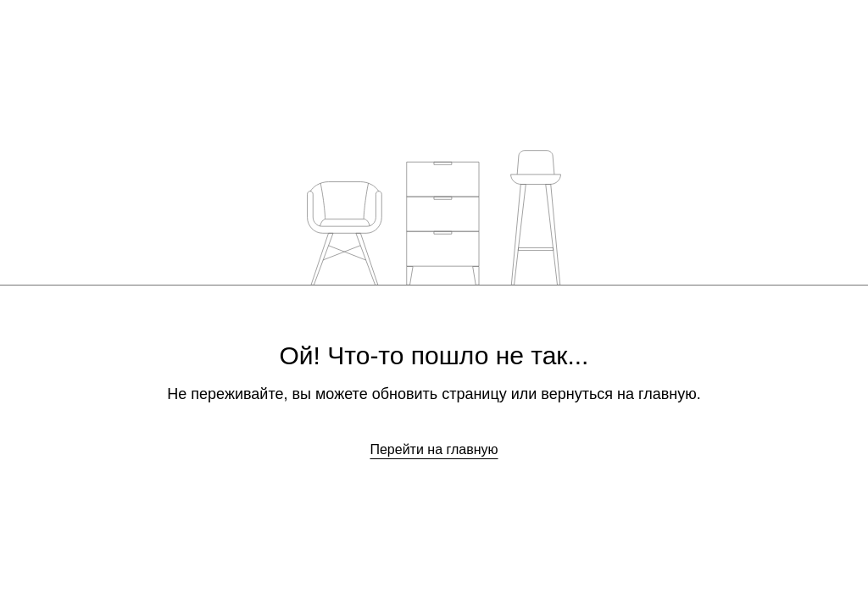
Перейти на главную (434, 449)
